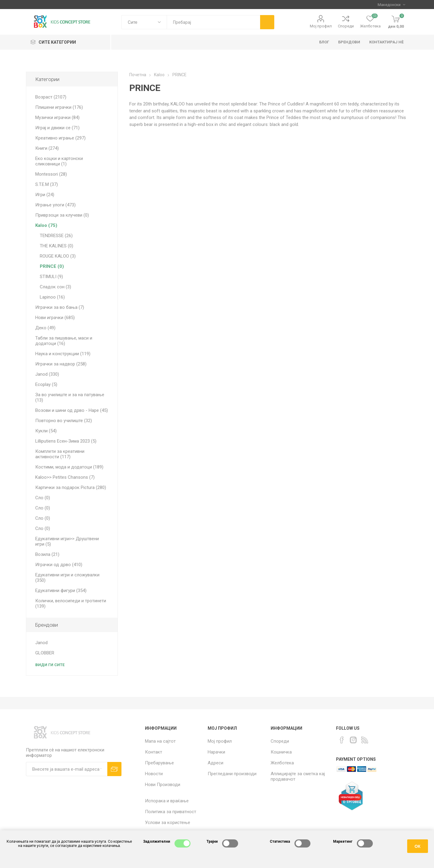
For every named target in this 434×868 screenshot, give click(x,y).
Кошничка (281, 752)
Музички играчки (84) (57, 118)
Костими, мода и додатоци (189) (69, 467)
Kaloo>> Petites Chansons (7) (65, 477)
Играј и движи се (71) (57, 128)
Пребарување (159, 763)
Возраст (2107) (51, 97)
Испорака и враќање (167, 801)
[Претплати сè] (67, 769)
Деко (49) (45, 328)
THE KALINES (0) (57, 246)
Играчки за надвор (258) (61, 364)
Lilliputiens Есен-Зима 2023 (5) (66, 441)
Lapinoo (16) (52, 297)
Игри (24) (45, 195)
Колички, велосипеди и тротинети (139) (71, 603)
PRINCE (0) (52, 266)
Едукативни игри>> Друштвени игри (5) (67, 541)
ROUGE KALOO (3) (58, 256)
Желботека (282, 763)
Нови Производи (163, 785)
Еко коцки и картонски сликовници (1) (59, 161)
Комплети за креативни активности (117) (60, 454)
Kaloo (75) (46, 225)
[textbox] (213, 22)
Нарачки (216, 752)
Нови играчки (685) (55, 318)
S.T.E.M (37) (47, 184)
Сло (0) (43, 498)
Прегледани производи (232, 774)
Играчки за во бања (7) (60, 307)
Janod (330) (47, 374)
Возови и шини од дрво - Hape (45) (72, 410)
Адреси (215, 763)
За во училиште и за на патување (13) (70, 397)
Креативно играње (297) (60, 138)
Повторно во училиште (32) (64, 421)
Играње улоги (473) (55, 205)
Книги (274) (47, 148)
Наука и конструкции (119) (63, 354)
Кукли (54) (46, 431)
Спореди (346, 26)
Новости (154, 774)
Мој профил (321, 26)
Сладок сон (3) (55, 287)
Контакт (154, 752)
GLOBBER (45, 653)
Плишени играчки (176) (59, 107)
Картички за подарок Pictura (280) (71, 487)
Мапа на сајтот (160, 741)
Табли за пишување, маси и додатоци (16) (64, 341)
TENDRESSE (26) (56, 236)
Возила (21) (47, 554)
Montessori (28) (51, 174)
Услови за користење (168, 823)
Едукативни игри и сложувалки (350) (67, 578)
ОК (418, 846)
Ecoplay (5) (46, 384)
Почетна (138, 75)
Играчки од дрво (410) (59, 565)
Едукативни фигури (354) (61, 591)
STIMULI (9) (51, 277)
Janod (41, 643)
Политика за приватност (171, 812)
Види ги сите (50, 665)
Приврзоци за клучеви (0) (62, 215)
